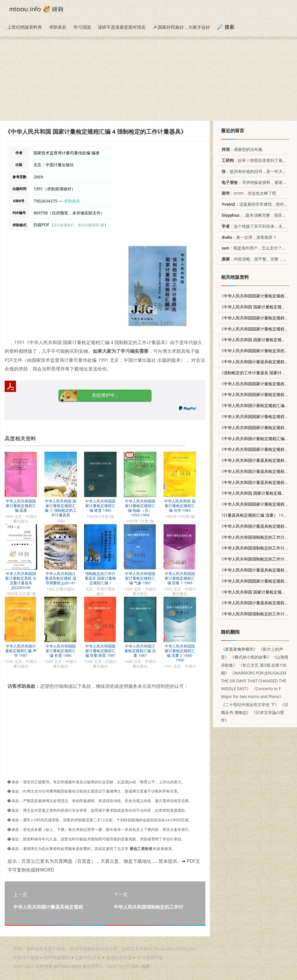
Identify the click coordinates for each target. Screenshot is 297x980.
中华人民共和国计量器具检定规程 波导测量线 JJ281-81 (60, 578)
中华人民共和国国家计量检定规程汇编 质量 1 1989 (180, 578)
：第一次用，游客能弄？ (248, 237)
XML (135, 966)
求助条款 (58, 27)
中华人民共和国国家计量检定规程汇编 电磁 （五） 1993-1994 (140, 508)
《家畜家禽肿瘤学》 (239, 649)
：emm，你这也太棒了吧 (248, 193)
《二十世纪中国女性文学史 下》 (250, 705)
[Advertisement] (148, 80)
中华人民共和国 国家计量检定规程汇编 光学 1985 (180, 506)
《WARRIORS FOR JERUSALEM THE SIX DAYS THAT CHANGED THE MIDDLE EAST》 (254, 681)
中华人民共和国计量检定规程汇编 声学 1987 (21, 651)
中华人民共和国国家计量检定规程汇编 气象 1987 (140, 578)
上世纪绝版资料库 (25, 27)
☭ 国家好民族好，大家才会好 (181, 27)
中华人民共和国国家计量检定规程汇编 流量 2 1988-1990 (180, 653)
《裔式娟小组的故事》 (251, 657)
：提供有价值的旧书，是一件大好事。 (257, 171)
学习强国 (82, 27)
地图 (145, 966)
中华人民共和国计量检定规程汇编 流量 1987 (140, 651)
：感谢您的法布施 (241, 149)
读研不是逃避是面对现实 (122, 27)
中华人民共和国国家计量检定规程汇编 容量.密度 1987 (100, 651)
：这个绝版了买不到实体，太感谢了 (257, 226)
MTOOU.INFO (68, 966)
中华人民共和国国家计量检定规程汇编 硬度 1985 (100, 506)
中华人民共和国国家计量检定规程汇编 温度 (21, 506)
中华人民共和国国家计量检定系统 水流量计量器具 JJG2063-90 (21, 581)
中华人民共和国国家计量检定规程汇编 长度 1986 (61, 651)
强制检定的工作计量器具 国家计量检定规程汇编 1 (100, 578)
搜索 (229, 27)
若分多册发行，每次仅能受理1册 (79, 225)
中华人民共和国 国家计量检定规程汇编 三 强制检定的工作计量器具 (61, 508)
